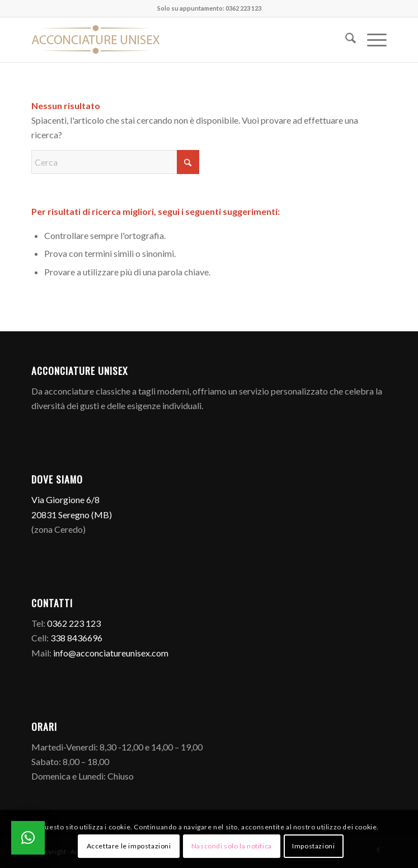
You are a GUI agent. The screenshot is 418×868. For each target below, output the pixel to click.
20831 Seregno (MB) (72, 515)
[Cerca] (345, 40)
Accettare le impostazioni (129, 846)
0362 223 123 (74, 623)
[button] (28, 838)
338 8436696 (76, 638)
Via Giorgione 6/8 (65, 499)
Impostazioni (313, 846)
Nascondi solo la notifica (232, 846)
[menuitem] (345, 40)
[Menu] (371, 40)
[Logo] (173, 40)
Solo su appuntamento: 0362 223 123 (209, 8)
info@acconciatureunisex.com (111, 653)
